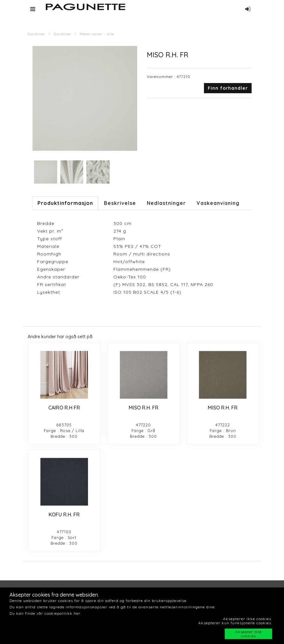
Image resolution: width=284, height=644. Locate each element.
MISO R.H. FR (144, 408)
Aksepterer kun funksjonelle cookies (235, 623)
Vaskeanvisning (218, 203)
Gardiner (37, 34)
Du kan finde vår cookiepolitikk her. (45, 613)
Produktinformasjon (65, 203)
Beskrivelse (120, 203)
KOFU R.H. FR (64, 514)
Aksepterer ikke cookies (247, 619)
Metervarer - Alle (97, 34)
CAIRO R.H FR (64, 408)
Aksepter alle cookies (248, 634)
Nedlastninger (166, 203)
